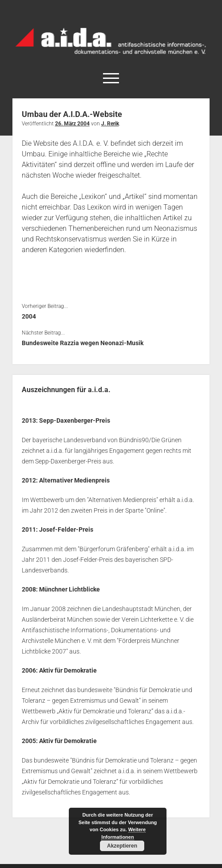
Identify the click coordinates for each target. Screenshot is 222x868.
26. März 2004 (72, 124)
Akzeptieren (122, 846)
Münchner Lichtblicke (69, 589)
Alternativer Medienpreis (74, 480)
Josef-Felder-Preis (66, 529)
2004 (29, 316)
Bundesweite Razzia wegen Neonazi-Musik (83, 343)
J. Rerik (110, 124)
